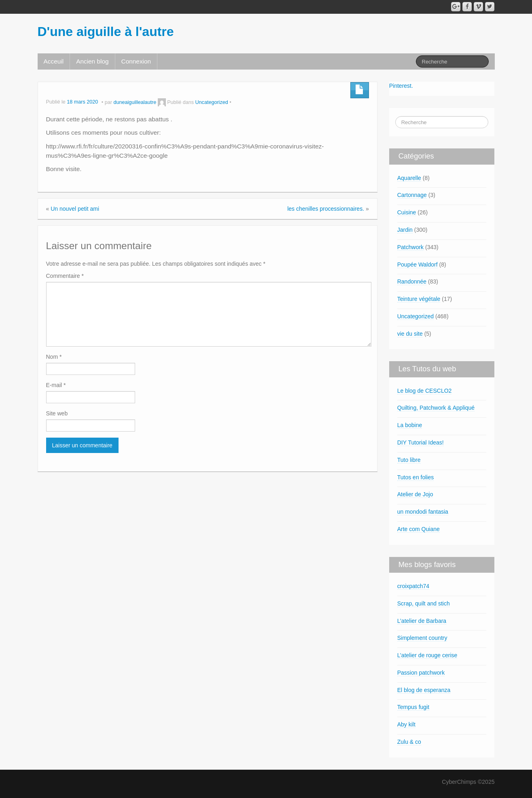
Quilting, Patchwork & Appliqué (436, 408)
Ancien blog (92, 61)
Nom (54, 357)
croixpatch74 (413, 586)
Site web (57, 413)
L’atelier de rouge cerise (427, 655)
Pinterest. (401, 86)
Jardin (405, 230)
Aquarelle (409, 178)
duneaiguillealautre (135, 102)
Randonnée (412, 282)
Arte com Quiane (419, 529)
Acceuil (54, 61)
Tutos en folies (416, 477)
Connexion (136, 61)
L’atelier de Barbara (422, 621)
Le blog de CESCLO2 (425, 391)
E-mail (56, 385)
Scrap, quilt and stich (424, 603)
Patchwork (410, 247)
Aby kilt (406, 724)
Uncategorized (212, 102)
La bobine (410, 425)
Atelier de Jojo (415, 494)
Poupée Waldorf (418, 265)
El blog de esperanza (424, 690)
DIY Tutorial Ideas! (421, 442)
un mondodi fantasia (423, 512)
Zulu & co (409, 742)
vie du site (410, 334)
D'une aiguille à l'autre (106, 32)
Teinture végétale (419, 299)
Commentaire (65, 276)
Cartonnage (412, 195)
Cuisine (407, 212)
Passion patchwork (421, 673)
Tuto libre (409, 460)
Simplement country (422, 638)
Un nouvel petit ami (75, 209)
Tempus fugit (413, 707)
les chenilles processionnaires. (326, 209)
